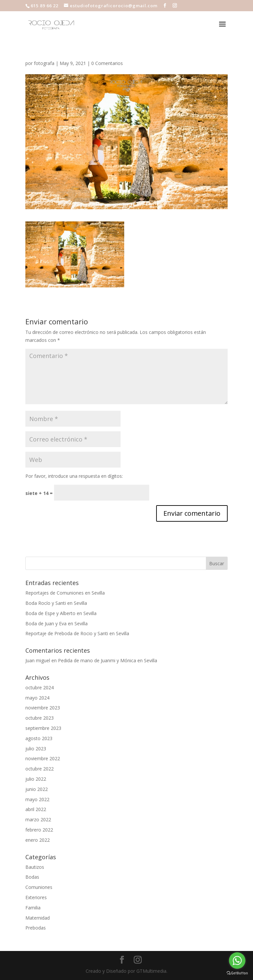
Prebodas (36, 928)
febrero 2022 (39, 830)
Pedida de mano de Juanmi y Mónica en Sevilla (108, 660)
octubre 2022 (40, 769)
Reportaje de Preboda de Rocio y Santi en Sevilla (77, 633)
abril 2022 (36, 809)
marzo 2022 (38, 819)
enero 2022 (38, 840)
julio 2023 (36, 749)
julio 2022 (36, 779)
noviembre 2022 (43, 758)
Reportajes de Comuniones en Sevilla (65, 593)
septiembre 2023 (43, 728)
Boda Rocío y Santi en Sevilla (56, 603)
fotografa (44, 63)
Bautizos (35, 867)
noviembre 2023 (43, 708)
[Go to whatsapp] (237, 961)
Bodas (32, 877)
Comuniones (39, 887)
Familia (33, 908)
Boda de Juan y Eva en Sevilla (56, 623)
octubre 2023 (40, 718)
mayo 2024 (37, 698)
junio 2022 (37, 789)
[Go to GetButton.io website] (237, 973)
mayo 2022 (37, 799)
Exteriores (36, 897)
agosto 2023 (39, 738)
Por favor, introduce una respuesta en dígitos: (74, 476)
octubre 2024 (40, 687)
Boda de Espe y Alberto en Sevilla (61, 613)
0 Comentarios (107, 63)
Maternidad (38, 918)
